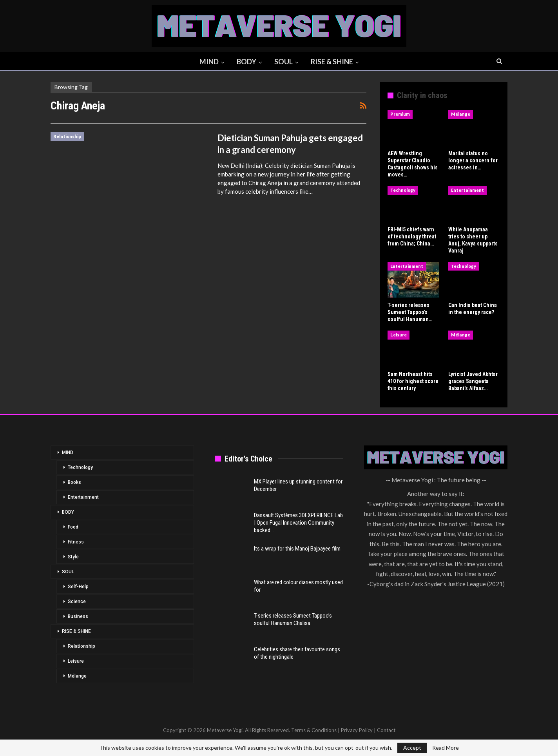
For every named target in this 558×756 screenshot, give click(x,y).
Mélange (461, 114)
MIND (207, 62)
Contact (386, 730)
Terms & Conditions (314, 730)
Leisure (399, 335)
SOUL (284, 62)
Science (77, 602)
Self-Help (78, 587)
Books (74, 482)
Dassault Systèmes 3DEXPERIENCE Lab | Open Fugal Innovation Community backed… (298, 523)
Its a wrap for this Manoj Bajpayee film (297, 549)
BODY (246, 62)
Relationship (67, 136)
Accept (412, 748)
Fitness (76, 542)
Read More (446, 748)
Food (73, 527)
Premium (400, 114)
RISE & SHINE (334, 62)
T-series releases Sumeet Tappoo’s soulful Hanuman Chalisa (293, 619)
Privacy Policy (357, 730)
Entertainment (467, 190)
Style (73, 557)
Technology (403, 190)
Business (78, 616)
